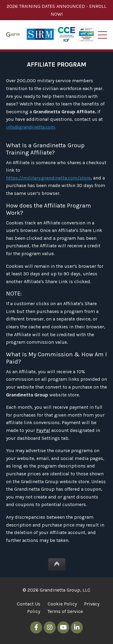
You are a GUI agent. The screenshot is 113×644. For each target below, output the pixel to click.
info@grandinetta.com (31, 127)
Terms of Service (65, 611)
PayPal (43, 430)
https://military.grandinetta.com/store (48, 178)
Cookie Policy (62, 604)
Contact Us (29, 604)
